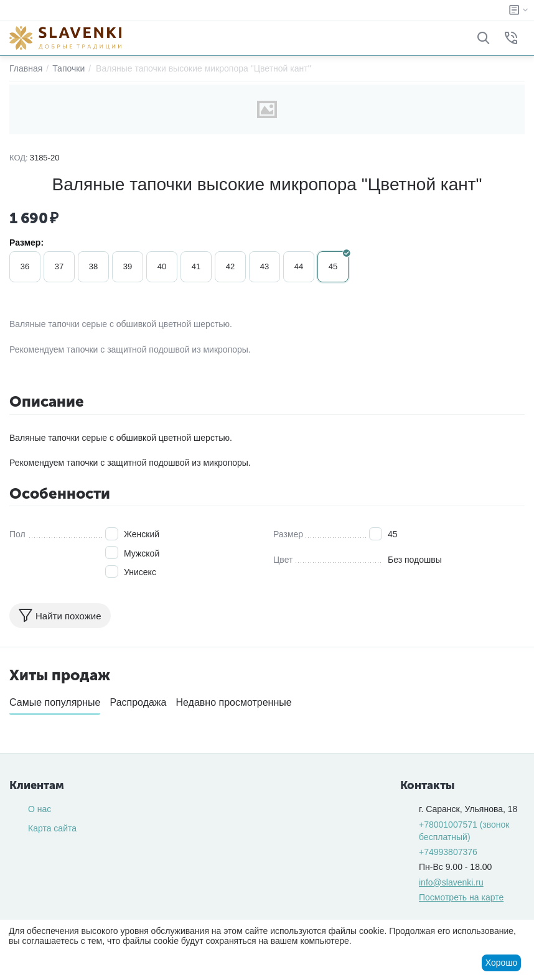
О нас (40, 809)
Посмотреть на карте (461, 897)
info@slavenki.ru (451, 882)
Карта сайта (52, 828)
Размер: (26, 243)
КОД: (19, 158)
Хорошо (502, 963)
